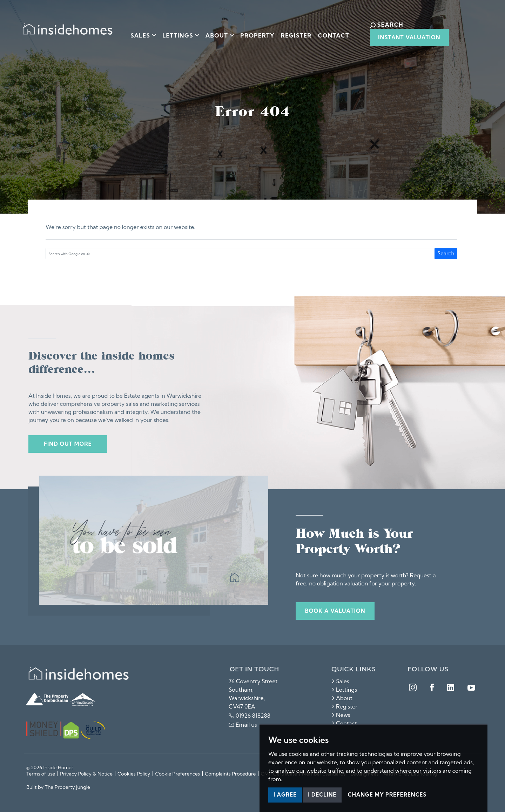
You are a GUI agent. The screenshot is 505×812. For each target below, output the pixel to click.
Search (446, 253)
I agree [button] (285, 795)
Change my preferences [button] (387, 795)
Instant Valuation (402, 37)
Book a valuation (335, 611)
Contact (329, 33)
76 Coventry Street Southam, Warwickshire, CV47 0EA (253, 694)
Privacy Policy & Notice (86, 774)
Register (292, 33)
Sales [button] (139, 33)
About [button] (216, 33)
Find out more (68, 444)
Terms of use (41, 774)
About (342, 698)
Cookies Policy (134, 774)
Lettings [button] (177, 33)
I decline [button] (322, 795)
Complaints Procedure (230, 774)
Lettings (344, 690)
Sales (340, 681)
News (341, 715)
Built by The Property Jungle (58, 787)
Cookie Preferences (177, 774)
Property (254, 33)
